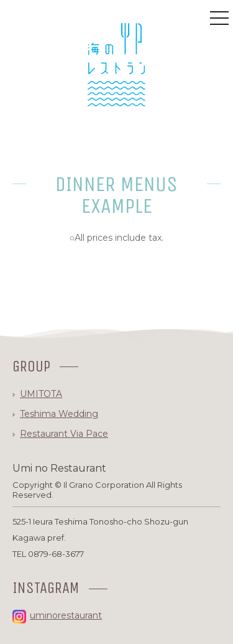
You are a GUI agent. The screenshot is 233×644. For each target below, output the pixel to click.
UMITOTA (41, 394)
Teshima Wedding (59, 414)
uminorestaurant (57, 615)
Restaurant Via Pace (64, 434)
